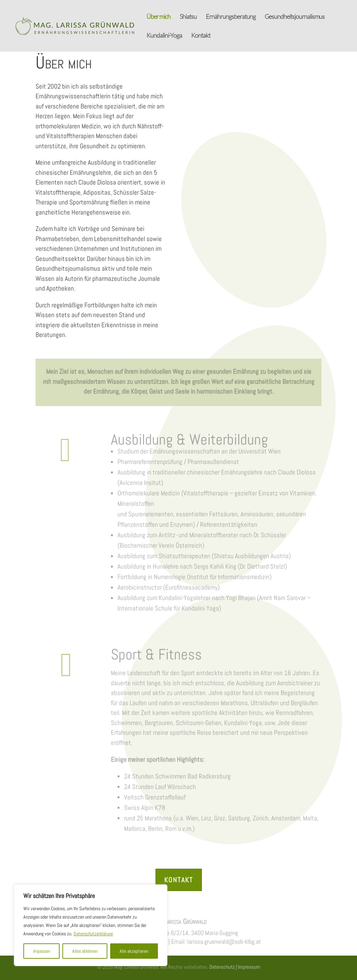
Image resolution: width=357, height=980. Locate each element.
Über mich (158, 17)
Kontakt (201, 36)
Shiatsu (188, 17)
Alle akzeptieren (134, 951)
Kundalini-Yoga (164, 36)
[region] (91, 925)
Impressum (248, 966)
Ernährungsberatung (231, 17)
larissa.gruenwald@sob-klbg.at (224, 941)
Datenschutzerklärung (93, 934)
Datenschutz (222, 966)
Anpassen (42, 951)
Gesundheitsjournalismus (295, 17)
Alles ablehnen (85, 951)
